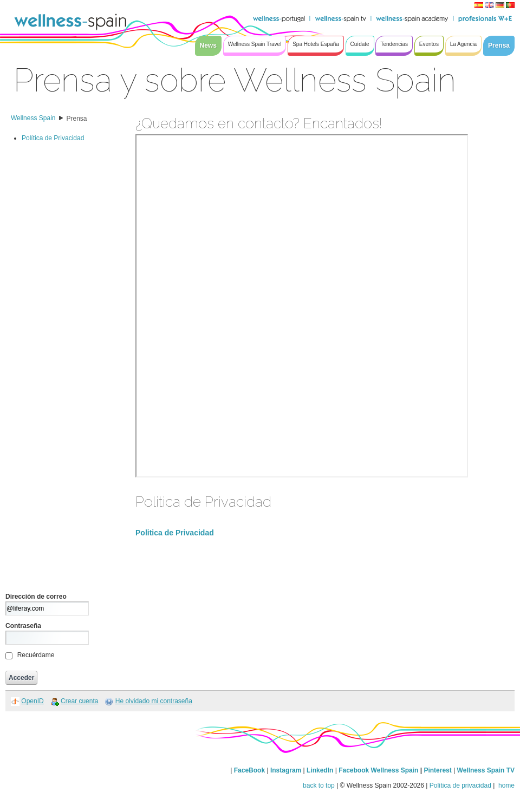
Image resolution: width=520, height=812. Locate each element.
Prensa (77, 119)
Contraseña (23, 626)
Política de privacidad (460, 785)
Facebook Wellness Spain (378, 770)
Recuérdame (36, 655)
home (506, 785)
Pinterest (438, 770)
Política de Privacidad (53, 138)
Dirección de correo (36, 597)
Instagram (286, 770)
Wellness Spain (33, 118)
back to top (319, 785)
